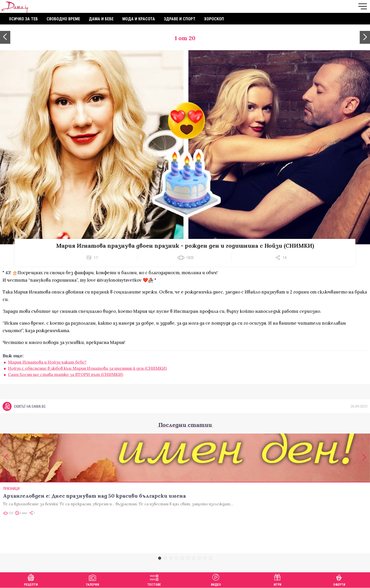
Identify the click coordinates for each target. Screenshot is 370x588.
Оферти (339, 579)
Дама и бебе (101, 19)
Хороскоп (214, 19)
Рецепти (31, 579)
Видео (216, 579)
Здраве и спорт (180, 19)
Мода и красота (139, 19)
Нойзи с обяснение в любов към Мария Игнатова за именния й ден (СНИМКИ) (87, 368)
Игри (278, 579)
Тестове (154, 579)
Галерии (93, 579)
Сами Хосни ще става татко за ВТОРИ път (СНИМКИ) (66, 374)
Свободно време (63, 19)
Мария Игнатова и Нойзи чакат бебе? (47, 362)
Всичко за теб (23, 19)
